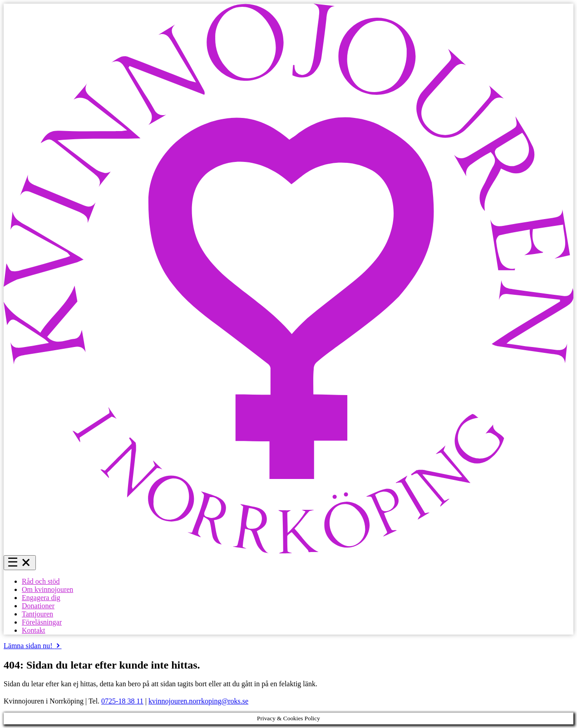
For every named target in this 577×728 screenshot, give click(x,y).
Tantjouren (37, 614)
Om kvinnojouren (47, 589)
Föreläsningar (42, 622)
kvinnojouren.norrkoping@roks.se (198, 701)
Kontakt (34, 630)
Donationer (38, 606)
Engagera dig (41, 598)
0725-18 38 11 (122, 701)
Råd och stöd (41, 581)
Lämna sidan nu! (33, 646)
